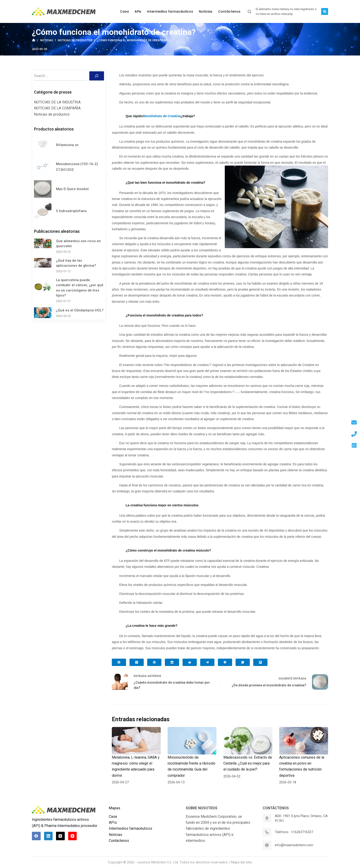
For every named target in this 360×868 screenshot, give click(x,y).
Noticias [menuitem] (206, 11)
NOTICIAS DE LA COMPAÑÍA (57, 108)
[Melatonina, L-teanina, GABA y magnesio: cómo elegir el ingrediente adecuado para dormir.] (136, 741)
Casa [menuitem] (124, 11)
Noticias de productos (52, 114)
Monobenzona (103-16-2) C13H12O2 (77, 167)
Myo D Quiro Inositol (72, 189)
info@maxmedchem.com (294, 845)
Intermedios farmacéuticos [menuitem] (170, 11)
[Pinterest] (154, 662)
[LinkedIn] (172, 662)
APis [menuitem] (138, 11)
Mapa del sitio (242, 862)
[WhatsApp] (243, 662)
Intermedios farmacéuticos (131, 828)
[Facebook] (119, 662)
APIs (113, 822)
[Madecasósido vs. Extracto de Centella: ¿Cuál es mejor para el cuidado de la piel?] (248, 741)
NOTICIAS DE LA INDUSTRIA (57, 102)
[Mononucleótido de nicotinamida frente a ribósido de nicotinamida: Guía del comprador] (192, 741)
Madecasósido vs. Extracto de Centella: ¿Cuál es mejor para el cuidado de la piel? (248, 763)
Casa (113, 817)
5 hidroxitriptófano (71, 211)
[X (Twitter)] (137, 662)
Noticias (115, 835)
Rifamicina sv (67, 145)
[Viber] (225, 662)
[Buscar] (97, 76)
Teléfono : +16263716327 (294, 832)
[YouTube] (73, 836)
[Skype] (325, 11)
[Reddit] (190, 662)
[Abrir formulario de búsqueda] (249, 12)
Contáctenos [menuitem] (229, 11)
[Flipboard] (260, 662)
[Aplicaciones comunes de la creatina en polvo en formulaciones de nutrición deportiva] (304, 741)
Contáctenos (119, 841)
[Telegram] (207, 662)
